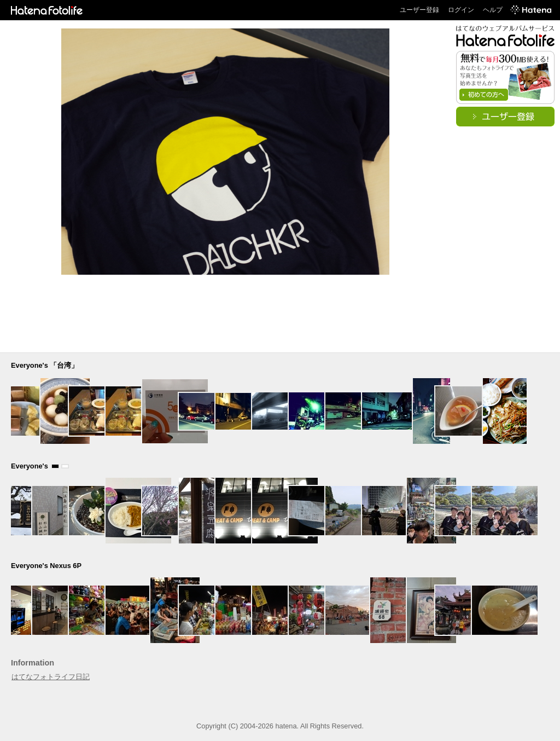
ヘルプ (493, 10)
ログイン (461, 10)
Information (33, 663)
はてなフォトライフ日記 (51, 677)
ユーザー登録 (419, 10)
